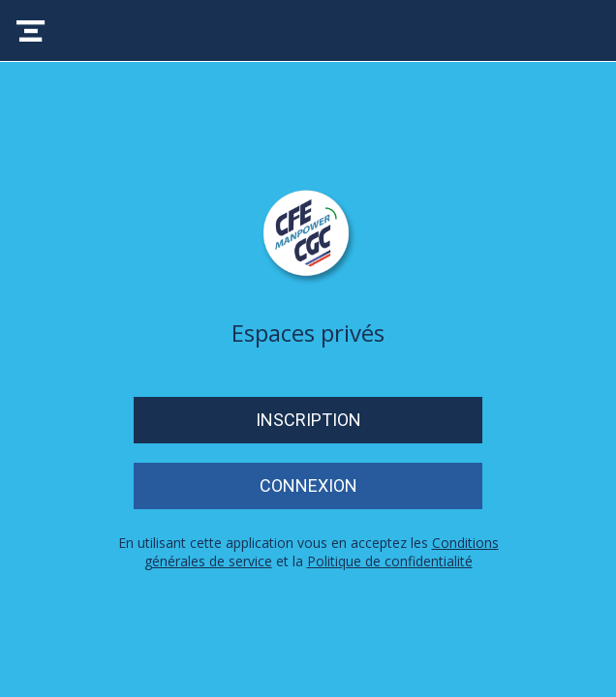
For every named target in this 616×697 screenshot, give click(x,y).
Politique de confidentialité (390, 561)
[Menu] (31, 31)
